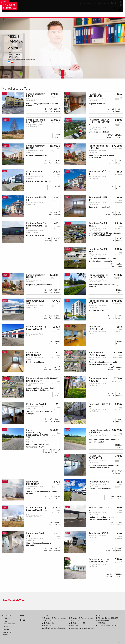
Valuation (6, 626)
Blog (22, 615)
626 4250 (48, 625)
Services (89, 3)
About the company (101, 3)
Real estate (6, 615)
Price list (82, 3)
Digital (120, 642)
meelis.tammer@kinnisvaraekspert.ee (21, 60)
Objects (7, 618)
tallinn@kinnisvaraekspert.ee (55, 628)
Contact (5, 635)
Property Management (7, 631)
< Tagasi (3, 19)
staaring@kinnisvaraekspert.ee (82, 628)
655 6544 (75, 625)
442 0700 (102, 623)
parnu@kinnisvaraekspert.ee (108, 625)
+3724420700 (13, 57)
